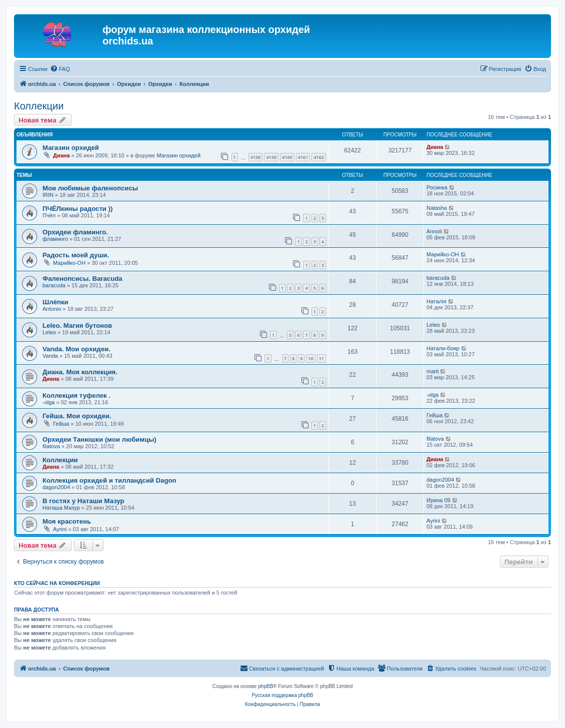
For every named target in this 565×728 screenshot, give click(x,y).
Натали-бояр (443, 348)
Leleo (49, 332)
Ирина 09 (438, 500)
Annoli (434, 231)
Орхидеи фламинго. (75, 232)
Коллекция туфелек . (76, 395)
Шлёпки (55, 302)
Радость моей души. (76, 255)
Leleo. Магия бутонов (77, 326)
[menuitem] (60, 69)
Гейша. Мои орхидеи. (77, 416)
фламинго (55, 239)
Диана (61, 155)
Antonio (52, 309)
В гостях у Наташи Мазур (83, 501)
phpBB (265, 686)
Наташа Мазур (61, 508)
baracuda (54, 285)
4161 (303, 157)
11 (321, 359)
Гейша (61, 424)
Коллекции (39, 106)
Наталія (436, 301)
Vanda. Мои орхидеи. (76, 349)
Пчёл (49, 215)
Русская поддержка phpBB (282, 695)
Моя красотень (67, 521)
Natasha (437, 208)
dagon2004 (56, 487)
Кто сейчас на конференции (57, 583)
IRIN (48, 195)
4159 (271, 157)
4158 (256, 157)
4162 (319, 157)
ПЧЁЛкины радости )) (77, 209)
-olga (48, 402)
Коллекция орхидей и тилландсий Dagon (109, 480)
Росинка (437, 187)
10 (310, 359)
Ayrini (60, 529)
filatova (51, 446)
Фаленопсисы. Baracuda (82, 279)
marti (432, 371)
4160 (287, 157)
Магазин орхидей (71, 148)
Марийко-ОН (69, 263)
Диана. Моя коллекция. (80, 372)
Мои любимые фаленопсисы (90, 188)
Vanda (50, 356)
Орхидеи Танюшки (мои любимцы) (99, 439)
